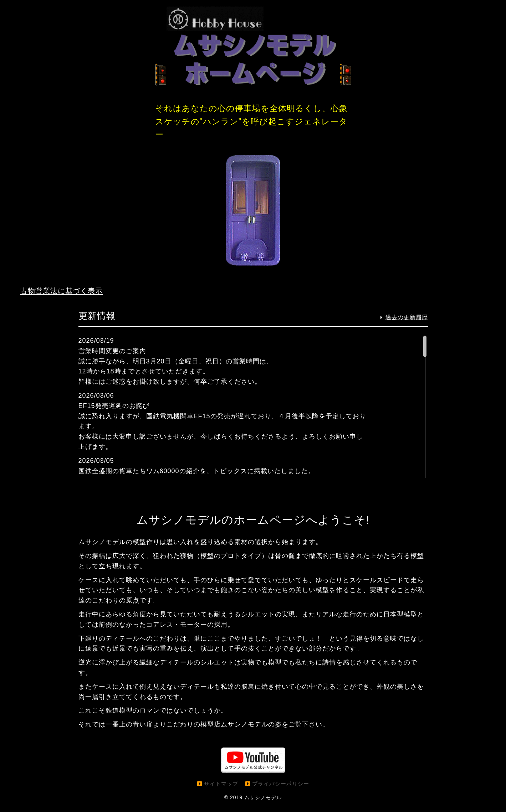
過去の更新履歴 (407, 324)
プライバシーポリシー (281, 790)
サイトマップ (221, 790)
